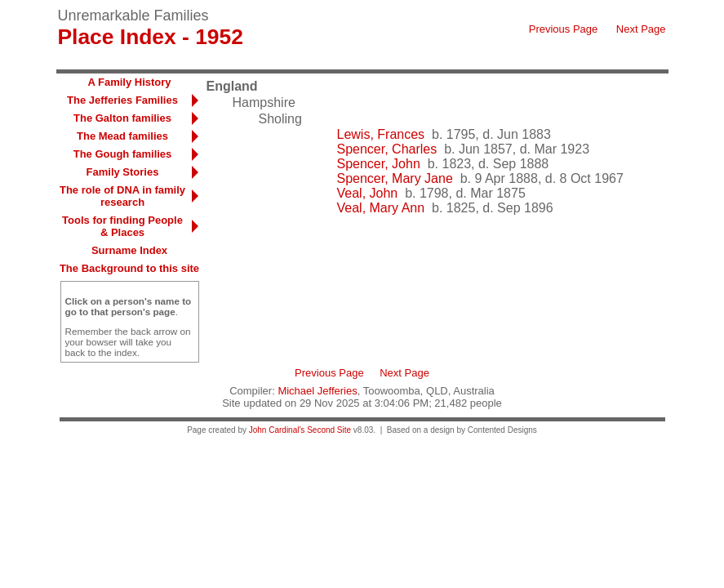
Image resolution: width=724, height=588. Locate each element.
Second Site (329, 430)
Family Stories (123, 172)
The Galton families (122, 118)
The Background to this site (129, 268)
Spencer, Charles (387, 149)
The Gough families (123, 154)
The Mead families (122, 136)
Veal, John (368, 193)
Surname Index (129, 250)
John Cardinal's (277, 430)
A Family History (129, 82)
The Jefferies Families (122, 100)
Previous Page (564, 29)
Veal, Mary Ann (381, 208)
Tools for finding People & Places (122, 226)
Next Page (641, 29)
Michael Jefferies (317, 391)
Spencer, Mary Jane (395, 178)
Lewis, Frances (381, 134)
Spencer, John (379, 164)
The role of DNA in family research (122, 196)
